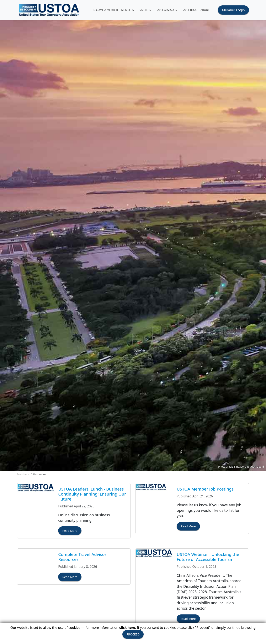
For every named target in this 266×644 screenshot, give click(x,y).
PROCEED (133, 634)
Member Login (233, 10)
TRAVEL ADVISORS (166, 10)
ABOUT (205, 10)
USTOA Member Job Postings (205, 489)
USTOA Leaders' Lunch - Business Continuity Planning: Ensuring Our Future (92, 494)
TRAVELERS (144, 10)
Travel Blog (189, 10)
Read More (70, 531)
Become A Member (105, 10)
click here (127, 628)
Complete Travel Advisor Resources (82, 557)
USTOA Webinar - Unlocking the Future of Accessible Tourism (208, 557)
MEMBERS (127, 10)
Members (23, 474)
